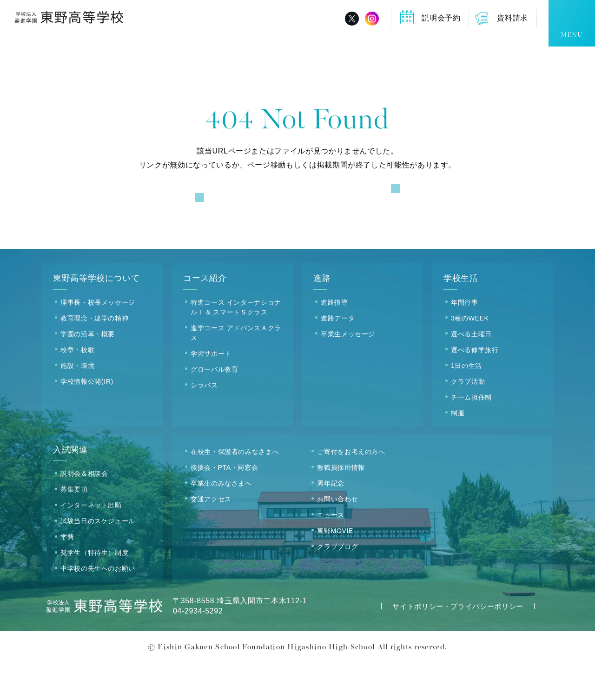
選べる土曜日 (471, 372)
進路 (322, 316)
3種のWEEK (470, 356)
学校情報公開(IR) (87, 419)
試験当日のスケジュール (98, 559)
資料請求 (512, 18)
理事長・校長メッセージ (98, 340)
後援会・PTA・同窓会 (224, 505)
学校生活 (461, 316)
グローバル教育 (214, 407)
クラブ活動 (468, 419)
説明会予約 (441, 18)
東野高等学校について (96, 316)
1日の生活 (466, 403)
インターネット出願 (91, 543)
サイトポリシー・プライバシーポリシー (458, 644)
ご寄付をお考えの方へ (351, 489)
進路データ (338, 356)
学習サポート (211, 391)
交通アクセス (211, 537)
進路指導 (334, 340)
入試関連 (70, 487)
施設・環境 (77, 403)
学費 (67, 575)
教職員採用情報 (341, 505)
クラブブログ (337, 584)
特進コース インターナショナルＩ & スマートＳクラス (236, 345)
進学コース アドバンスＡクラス (236, 370)
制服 (458, 451)
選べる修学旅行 (475, 387)
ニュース (331, 553)
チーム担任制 (471, 435)
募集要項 (74, 527)
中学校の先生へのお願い (98, 607)
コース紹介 (205, 316)
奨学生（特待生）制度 (94, 591)
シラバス (204, 423)
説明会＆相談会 (84, 512)
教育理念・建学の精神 (94, 356)
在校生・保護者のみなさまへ (235, 489)
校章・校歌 (77, 387)
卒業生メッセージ (348, 372)
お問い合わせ (337, 537)
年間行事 (465, 340)
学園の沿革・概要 (88, 372)
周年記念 (331, 521)
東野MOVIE (335, 568)
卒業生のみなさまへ (221, 521)
